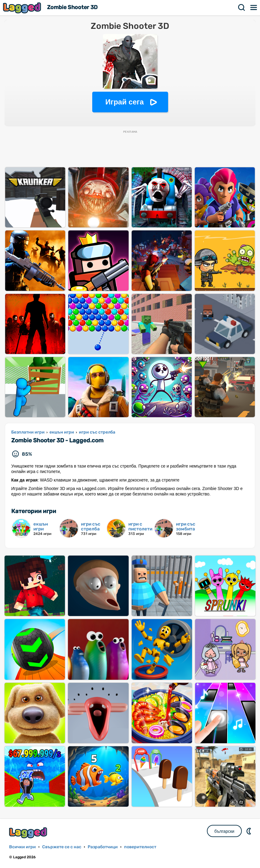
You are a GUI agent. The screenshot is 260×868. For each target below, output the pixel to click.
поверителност (140, 847)
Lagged (23, 8)
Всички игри (22, 847)
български (225, 831)
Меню (254, 8)
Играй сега (125, 102)
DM (249, 831)
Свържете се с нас (62, 847)
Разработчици (103, 847)
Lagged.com (29, 833)
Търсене (242, 8)
